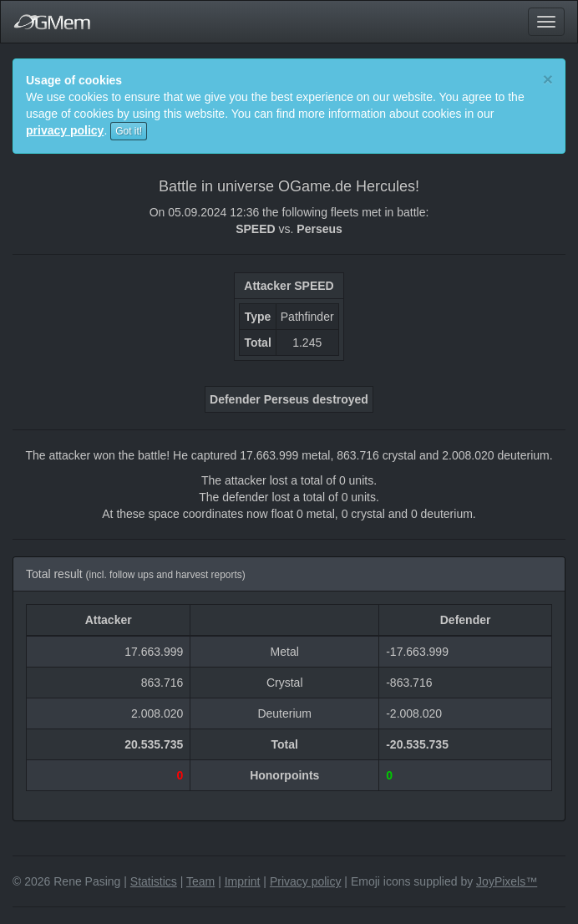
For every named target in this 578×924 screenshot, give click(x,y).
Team (200, 881)
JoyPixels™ (507, 881)
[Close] (548, 79)
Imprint (243, 881)
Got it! (129, 131)
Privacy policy (306, 881)
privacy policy (65, 130)
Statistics (154, 881)
